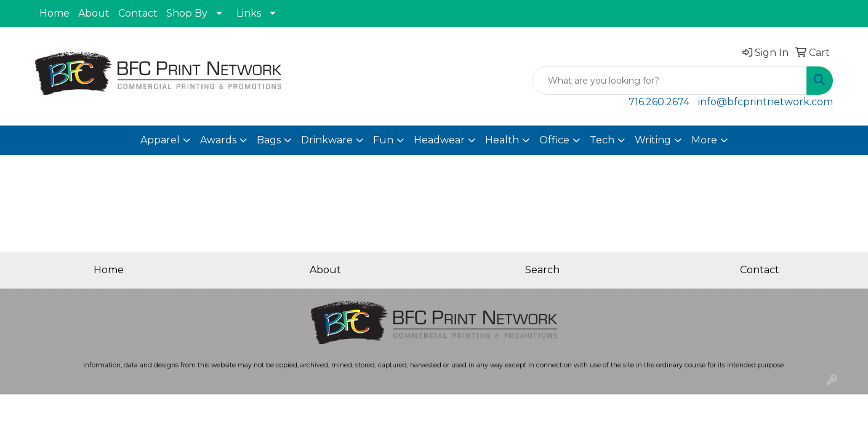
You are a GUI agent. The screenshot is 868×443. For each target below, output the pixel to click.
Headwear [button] (439, 140)
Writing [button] (653, 140)
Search (542, 270)
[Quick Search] (669, 81)
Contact (138, 13)
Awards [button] (218, 140)
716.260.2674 (659, 102)
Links (249, 13)
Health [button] (502, 140)
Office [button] (554, 140)
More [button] (704, 140)
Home (54, 13)
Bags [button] (269, 140)
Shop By (187, 13)
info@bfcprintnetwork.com (766, 102)
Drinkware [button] (327, 140)
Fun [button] (383, 140)
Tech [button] (602, 140)
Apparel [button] (160, 140)
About (94, 13)
